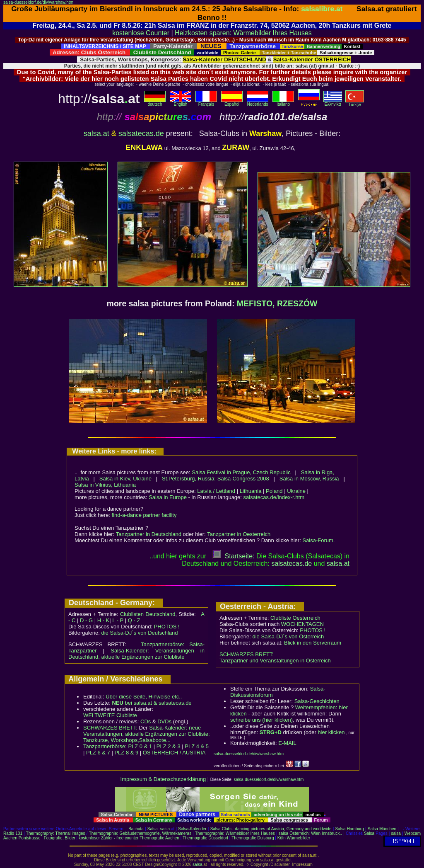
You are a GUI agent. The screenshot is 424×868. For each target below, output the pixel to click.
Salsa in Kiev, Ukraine (125, 479)
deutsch (155, 102)
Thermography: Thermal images (56, 833)
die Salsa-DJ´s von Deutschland (140, 633)
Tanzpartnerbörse (104, 746)
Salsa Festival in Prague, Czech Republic (241, 472)
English (181, 102)
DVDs (164, 721)
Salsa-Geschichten (317, 701)
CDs (146, 721)
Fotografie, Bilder (60, 838)
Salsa (153, 829)
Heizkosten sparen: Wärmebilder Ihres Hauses (243, 33)
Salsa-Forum (318, 540)
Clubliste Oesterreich (295, 618)
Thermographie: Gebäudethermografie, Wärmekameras (140, 833)
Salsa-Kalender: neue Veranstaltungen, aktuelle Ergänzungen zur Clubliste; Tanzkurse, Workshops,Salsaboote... (147, 734)
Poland (274, 491)
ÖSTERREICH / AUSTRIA (174, 753)
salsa (165, 829)
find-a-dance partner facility (144, 515)
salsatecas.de (141, 133)
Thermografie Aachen (159, 838)
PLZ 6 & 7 (98, 753)
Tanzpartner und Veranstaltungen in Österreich (275, 661)
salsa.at (96, 133)
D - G (86, 620)
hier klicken (331, 732)
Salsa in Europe (168, 497)
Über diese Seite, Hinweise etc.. (144, 697)
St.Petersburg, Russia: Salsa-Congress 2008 (216, 479)
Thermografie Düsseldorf (205, 838)
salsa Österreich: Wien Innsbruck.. (310, 833)
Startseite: (234, 556)
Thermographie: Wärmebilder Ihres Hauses (235, 833)
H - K (104, 620)
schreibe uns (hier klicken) (261, 720)
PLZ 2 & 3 (169, 746)
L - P (118, 620)
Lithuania (251, 491)
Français (206, 102)
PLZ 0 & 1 (140, 746)
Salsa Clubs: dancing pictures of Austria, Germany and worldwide (271, 829)
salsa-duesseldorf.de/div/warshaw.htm (38, 2)
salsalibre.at (322, 9)
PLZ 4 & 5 (197, 746)
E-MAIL (287, 743)
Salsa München (382, 829)
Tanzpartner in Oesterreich (239, 534)
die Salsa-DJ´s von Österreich (288, 636)
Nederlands (258, 102)
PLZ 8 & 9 (126, 753)
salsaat (338, 564)
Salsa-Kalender (192, 829)
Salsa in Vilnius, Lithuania (105, 485)
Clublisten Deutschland (148, 614)
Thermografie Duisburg (253, 838)
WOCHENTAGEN (302, 624)
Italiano (283, 102)
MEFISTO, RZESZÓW (277, 303)
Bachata (136, 829)
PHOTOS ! (167, 627)
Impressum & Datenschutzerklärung (163, 779)
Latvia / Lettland (216, 491)
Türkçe (355, 103)
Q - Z (134, 620)
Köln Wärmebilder (294, 838)
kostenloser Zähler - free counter (109, 838)
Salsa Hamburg (349, 829)
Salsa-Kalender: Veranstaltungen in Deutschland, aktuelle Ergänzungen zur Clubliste (136, 654)
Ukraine (296, 491)
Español (232, 102)
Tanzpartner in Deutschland (149, 534)
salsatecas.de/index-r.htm (274, 497)
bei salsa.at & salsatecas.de (152, 703)
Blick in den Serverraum (313, 643)
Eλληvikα (333, 102)
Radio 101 (13, 833)
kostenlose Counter (141, 33)
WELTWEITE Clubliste (110, 715)
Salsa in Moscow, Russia (309, 479)
